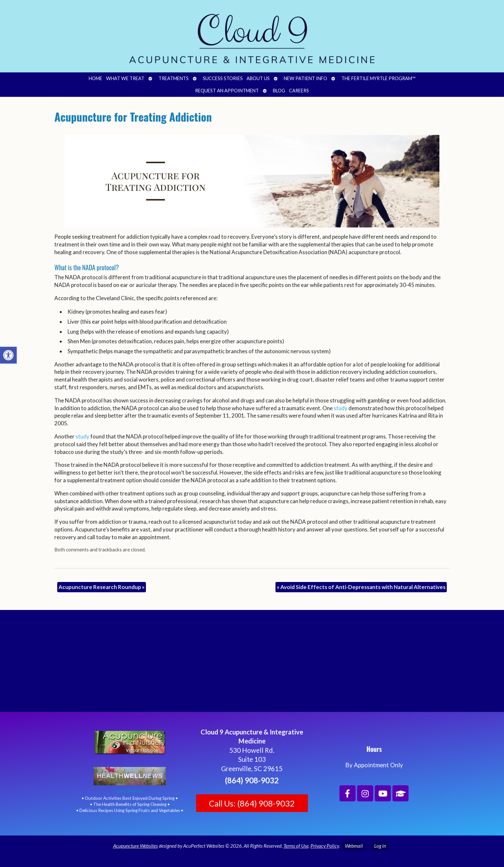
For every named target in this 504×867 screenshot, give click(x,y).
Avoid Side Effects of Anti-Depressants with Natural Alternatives (361, 587)
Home (95, 78)
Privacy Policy (325, 846)
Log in (380, 846)
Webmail (354, 846)
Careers (299, 91)
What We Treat (125, 78)
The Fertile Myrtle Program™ (378, 78)
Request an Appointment (227, 91)
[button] (8, 355)
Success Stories (223, 78)
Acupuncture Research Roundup (102, 587)
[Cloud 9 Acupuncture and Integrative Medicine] (252, 664)
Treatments (174, 78)
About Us (258, 78)
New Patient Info (306, 78)
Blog (279, 91)
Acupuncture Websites (135, 846)
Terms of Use (296, 846)
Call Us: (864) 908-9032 (252, 803)
